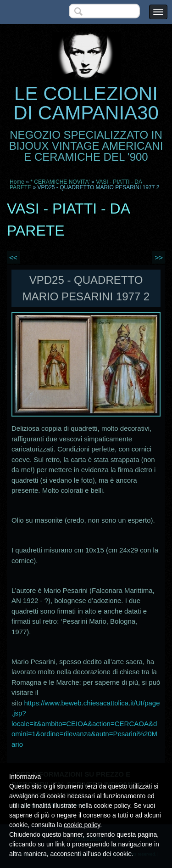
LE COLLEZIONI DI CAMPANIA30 (86, 103)
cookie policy (82, 825)
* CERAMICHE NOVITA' (60, 182)
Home (17, 182)
